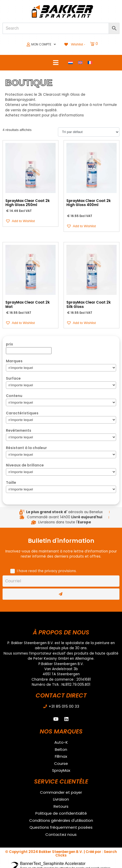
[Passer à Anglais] (80, 63)
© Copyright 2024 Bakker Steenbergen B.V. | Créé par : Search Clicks (61, 854)
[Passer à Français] (90, 63)
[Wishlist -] (74, 44)
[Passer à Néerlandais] (70, 63)
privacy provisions (60, 571)
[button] (20, 221)
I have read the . (47, 571)
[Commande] (89, 132)
